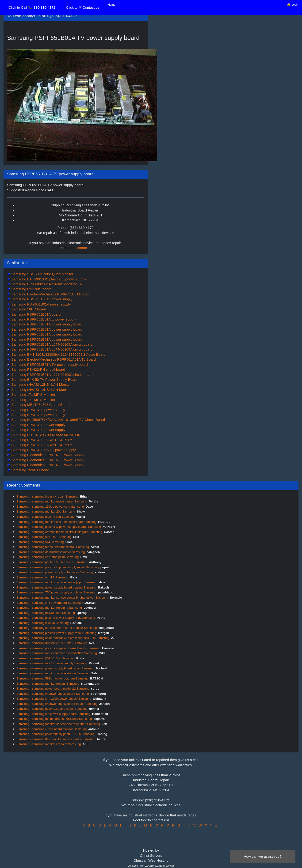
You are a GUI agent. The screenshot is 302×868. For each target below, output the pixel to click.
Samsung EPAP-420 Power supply (38, 425)
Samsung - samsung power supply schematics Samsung (55, 572)
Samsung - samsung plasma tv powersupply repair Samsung (57, 567)
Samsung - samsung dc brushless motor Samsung (51, 552)
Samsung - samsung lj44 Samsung (40, 542)
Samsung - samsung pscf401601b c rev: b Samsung (52, 562)
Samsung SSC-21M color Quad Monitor (42, 274)
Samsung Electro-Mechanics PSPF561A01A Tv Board (53, 359)
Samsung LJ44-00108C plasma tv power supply (48, 279)
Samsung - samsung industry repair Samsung (47, 496)
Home (112, 5)
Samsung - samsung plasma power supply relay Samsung (56, 618)
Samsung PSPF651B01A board (35, 314)
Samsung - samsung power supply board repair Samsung (55, 668)
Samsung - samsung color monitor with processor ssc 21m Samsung (63, 638)
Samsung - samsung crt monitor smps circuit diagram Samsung (59, 532)
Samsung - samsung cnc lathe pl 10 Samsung (48, 557)
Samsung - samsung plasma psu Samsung (46, 517)
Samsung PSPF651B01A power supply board (46, 324)
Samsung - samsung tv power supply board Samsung (53, 694)
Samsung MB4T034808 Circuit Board (40, 405)
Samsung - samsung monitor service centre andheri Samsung (58, 724)
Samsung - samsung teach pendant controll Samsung (53, 547)
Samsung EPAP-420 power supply (38, 410)
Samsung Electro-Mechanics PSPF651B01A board (50, 294)
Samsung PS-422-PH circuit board (38, 369)
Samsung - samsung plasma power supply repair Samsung (56, 633)
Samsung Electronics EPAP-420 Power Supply (47, 455)
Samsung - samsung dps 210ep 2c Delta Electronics (52, 643)
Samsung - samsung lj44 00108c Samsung (46, 658)
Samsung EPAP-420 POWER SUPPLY (41, 440)
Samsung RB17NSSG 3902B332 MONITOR (45, 435)
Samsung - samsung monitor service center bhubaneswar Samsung (62, 598)
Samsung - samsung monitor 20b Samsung (46, 511)
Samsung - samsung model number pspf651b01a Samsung (57, 653)
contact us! (85, 248)
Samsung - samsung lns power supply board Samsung (53, 714)
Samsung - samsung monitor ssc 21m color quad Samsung (56, 522)
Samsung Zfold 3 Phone (30, 470)
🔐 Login (293, 5)
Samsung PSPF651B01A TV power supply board (49, 364)
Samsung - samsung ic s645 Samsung (43, 623)
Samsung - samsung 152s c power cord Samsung (50, 507)
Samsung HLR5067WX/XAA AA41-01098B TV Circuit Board (58, 420)
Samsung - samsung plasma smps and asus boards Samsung (58, 648)
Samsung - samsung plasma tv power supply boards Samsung (59, 527)
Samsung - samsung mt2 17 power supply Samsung (52, 663)
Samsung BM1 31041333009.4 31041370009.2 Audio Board (58, 354)
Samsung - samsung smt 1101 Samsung (44, 537)
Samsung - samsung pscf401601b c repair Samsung (52, 709)
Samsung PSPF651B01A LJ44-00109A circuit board (51, 344)
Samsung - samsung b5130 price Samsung (46, 613)
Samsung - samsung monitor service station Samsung (53, 673)
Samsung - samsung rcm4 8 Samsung (42, 577)
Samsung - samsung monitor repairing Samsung (49, 608)
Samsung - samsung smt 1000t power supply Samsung (54, 699)
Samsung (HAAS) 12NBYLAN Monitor (41, 384)
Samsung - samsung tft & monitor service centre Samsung (56, 739)
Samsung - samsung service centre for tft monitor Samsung (57, 628)
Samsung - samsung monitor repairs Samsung (48, 684)
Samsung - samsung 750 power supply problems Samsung (56, 592)
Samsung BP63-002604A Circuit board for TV (46, 284)
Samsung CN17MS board (31, 289)
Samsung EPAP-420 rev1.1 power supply (43, 450)
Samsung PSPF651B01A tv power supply (43, 319)
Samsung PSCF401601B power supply (41, 299)
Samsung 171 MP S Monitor (33, 394)
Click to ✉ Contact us (83, 7)
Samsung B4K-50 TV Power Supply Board (44, 379)
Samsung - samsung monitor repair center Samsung (52, 501)
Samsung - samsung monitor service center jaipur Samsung (57, 582)
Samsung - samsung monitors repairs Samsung (49, 744)
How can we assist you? (263, 856)
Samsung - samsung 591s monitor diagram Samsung (52, 678)
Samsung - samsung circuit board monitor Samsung (52, 729)
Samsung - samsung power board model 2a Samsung (53, 689)
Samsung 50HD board (28, 309)
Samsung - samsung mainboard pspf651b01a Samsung (54, 719)
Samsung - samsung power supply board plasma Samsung (56, 587)
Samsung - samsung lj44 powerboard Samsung (49, 603)
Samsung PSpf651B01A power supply (41, 304)
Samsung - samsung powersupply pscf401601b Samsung (55, 734)
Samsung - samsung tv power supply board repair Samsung (57, 704)
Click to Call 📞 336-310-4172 (32, 7)
